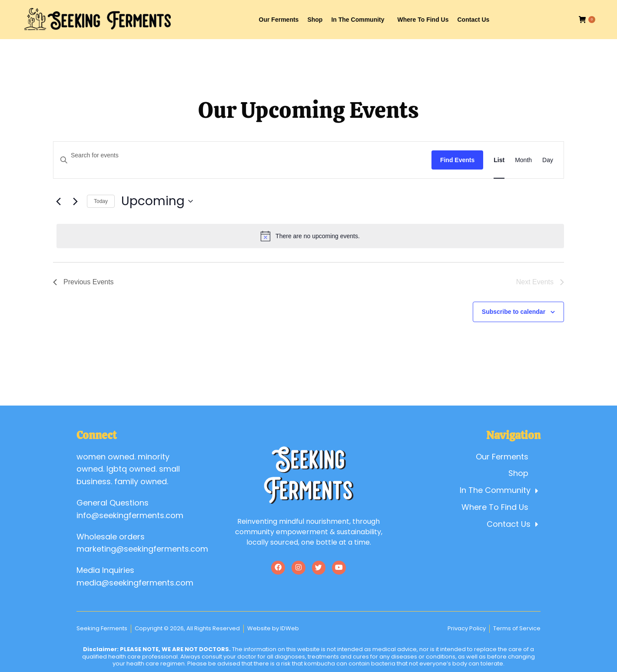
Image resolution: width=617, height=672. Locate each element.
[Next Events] (75, 201)
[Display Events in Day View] (548, 160)
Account (518, 8)
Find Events (457, 160)
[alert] (310, 236)
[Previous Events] (58, 201)
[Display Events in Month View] (523, 160)
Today (101, 201)
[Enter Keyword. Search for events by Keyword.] (242, 155)
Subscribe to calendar (514, 312)
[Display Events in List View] (499, 160)
